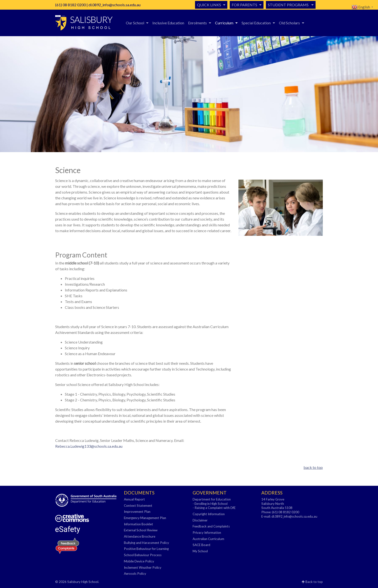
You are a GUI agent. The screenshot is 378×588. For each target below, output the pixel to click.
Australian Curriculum (208, 539)
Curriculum (224, 23)
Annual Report (134, 499)
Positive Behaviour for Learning (146, 549)
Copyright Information (209, 514)
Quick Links (209, 5)
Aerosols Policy (135, 574)
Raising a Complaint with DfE (215, 508)
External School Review (141, 530)
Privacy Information (207, 533)
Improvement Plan (137, 512)
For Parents (244, 5)
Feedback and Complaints (211, 526)
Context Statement (138, 506)
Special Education (256, 23)
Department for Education (212, 499)
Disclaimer (200, 520)
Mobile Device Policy (139, 561)
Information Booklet (138, 524)
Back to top (312, 582)
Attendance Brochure (140, 536)
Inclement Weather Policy (143, 568)
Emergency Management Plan (145, 518)
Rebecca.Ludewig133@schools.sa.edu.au (89, 446)
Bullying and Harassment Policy (146, 543)
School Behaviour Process (143, 555)
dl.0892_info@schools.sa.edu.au (115, 5)
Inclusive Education (168, 23)
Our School (135, 23)
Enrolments (197, 23)
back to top (313, 467)
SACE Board (201, 545)
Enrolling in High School (211, 504)
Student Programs (289, 5)
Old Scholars (289, 23)
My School (200, 551)
